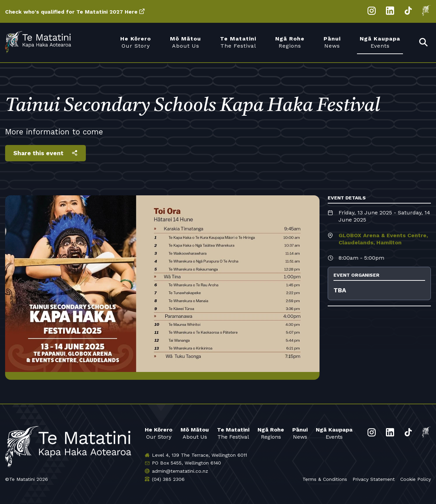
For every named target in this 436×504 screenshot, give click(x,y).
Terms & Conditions (325, 479)
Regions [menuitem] (290, 42)
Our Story (159, 433)
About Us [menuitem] (185, 42)
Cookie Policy (416, 479)
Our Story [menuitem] (136, 42)
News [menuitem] (332, 42)
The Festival (233, 433)
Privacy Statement (374, 479)
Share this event (39, 153)
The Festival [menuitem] (238, 42)
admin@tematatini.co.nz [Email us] (180, 471)
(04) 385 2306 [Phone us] (168, 479)
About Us (195, 433)
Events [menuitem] (380, 42)
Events (334, 433)
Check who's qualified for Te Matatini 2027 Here (73, 12)
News (300, 433)
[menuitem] (424, 43)
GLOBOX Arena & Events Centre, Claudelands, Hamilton (383, 239)
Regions (271, 433)
